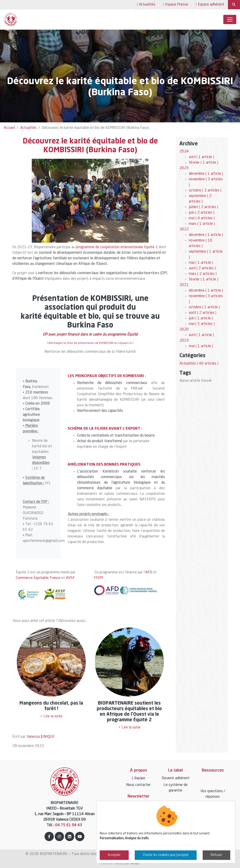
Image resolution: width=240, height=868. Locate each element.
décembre (206, 174)
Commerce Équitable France (38, 578)
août (203, 313)
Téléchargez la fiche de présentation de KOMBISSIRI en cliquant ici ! (90, 343)
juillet (203, 207)
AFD (149, 572)
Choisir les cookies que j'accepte (166, 855)
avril (201, 157)
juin (202, 213)
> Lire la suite (51, 716)
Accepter (114, 855)
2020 (184, 330)
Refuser (216, 855)
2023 (184, 168)
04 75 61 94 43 (69, 825)
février (203, 163)
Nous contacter (138, 785)
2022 (184, 229)
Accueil (9, 128)
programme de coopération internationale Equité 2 (117, 247)
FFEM (98, 578)
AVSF (70, 578)
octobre (205, 191)
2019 (184, 341)
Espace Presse (175, 5)
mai (202, 218)
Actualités (146, 5)
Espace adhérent (210, 5)
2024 (184, 152)
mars (202, 224)
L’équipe (138, 778)
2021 (184, 285)
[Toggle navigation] (230, 19)
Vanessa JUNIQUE (40, 737)
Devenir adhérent (176, 778)
